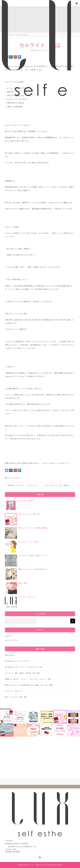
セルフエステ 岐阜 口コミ (28, 597)
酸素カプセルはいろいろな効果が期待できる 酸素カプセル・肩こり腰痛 (29, 685)
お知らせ (8, 636)
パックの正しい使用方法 (26, 500)
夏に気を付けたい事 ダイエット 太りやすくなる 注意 (24, 667)
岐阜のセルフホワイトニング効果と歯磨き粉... (33, 528)
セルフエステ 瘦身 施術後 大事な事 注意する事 (22, 673)
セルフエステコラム (14, 478)
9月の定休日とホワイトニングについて (18, 661)
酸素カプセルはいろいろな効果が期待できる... (33, 569)
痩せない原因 (23, 583)
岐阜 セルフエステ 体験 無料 (29, 514)
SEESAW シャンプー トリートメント (22, 485)
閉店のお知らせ (10, 655)
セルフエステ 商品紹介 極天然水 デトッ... (33, 556)
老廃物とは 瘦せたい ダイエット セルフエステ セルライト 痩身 (28, 679)
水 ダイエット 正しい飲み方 (58, 485)
